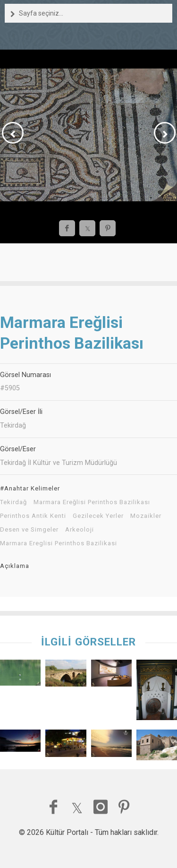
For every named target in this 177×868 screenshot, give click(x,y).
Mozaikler (146, 516)
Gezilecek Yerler (98, 516)
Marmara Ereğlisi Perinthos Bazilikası (92, 502)
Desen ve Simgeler (29, 530)
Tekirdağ (13, 502)
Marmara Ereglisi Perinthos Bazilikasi (59, 543)
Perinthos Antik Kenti (33, 516)
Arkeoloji (80, 530)
